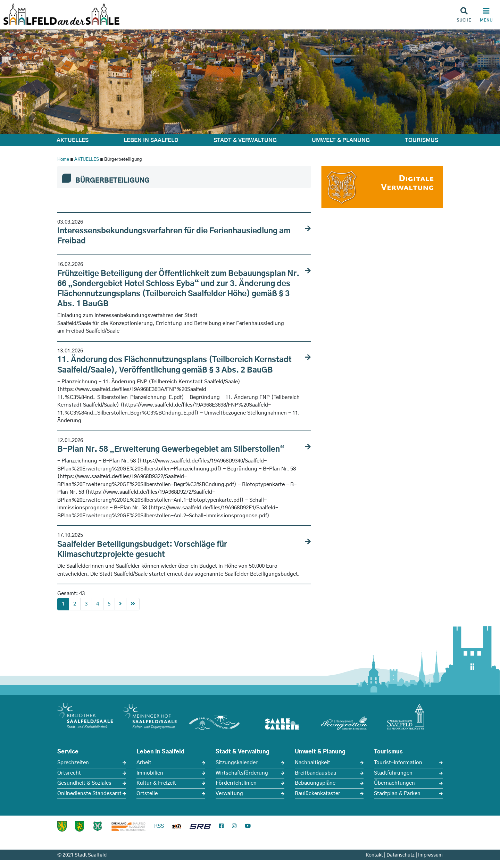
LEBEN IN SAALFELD (151, 140)
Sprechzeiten (73, 763)
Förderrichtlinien (236, 783)
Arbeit (144, 763)
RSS (159, 826)
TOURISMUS (422, 140)
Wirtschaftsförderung (242, 773)
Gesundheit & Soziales (84, 783)
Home (63, 160)
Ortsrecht (69, 773)
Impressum (430, 855)
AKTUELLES (73, 140)
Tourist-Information (398, 763)
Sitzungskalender (237, 763)
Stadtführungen (393, 773)
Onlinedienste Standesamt (89, 794)
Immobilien (150, 773)
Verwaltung (229, 794)
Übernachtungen (394, 783)
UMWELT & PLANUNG (341, 140)
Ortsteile (147, 794)
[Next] (120, 604)
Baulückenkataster (318, 794)
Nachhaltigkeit (312, 763)
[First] (133, 604)
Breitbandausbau (316, 773)
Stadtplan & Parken (397, 794)
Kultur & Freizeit (156, 783)
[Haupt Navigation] (486, 16)
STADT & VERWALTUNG (245, 140)
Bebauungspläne (315, 783)
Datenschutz (401, 855)
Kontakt (374, 855)
